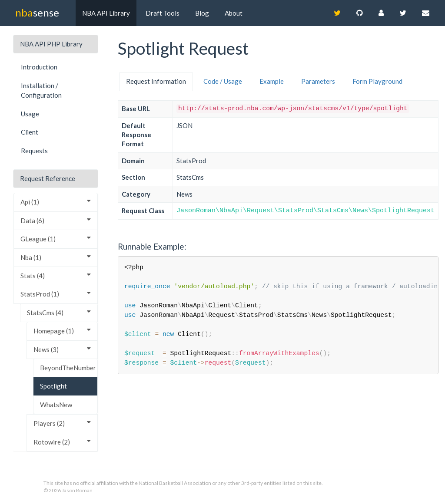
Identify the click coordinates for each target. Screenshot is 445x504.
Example (272, 81)
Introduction (39, 67)
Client (30, 132)
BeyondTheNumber (68, 368)
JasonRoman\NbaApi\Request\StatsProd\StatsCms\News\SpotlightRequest (306, 211)
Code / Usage (223, 81)
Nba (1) (56, 257)
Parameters (318, 81)
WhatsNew (56, 405)
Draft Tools (163, 13)
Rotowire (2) (62, 442)
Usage (30, 114)
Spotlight (53, 386)
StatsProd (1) (56, 294)
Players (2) (62, 423)
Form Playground (377, 81)
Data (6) (56, 220)
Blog (202, 13)
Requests (34, 151)
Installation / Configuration (41, 91)
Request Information (156, 81)
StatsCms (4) (59, 312)
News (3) (62, 349)
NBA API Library (106, 13)
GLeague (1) (56, 239)
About (234, 13)
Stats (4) (56, 275)
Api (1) (56, 202)
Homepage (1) (62, 331)
